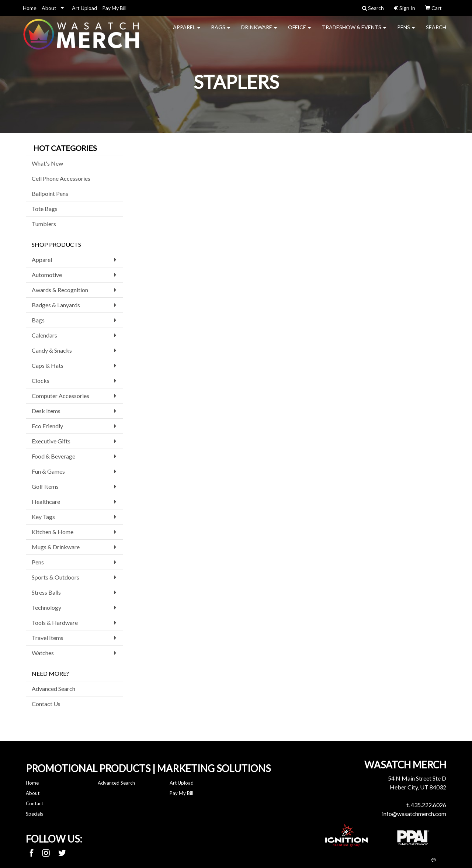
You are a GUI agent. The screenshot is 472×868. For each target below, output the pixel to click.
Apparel (187, 32)
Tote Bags (45, 209)
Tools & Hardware (55, 623)
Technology (46, 607)
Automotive (47, 275)
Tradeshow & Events (354, 32)
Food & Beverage (53, 456)
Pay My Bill (114, 8)
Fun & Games (48, 471)
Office (299, 32)
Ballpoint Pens (50, 193)
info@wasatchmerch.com (414, 814)
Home (30, 8)
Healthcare (46, 502)
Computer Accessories (60, 396)
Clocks (41, 381)
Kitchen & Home (53, 532)
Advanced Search (53, 689)
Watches (43, 653)
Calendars (44, 335)
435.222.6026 (428, 805)
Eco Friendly (47, 426)
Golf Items (45, 486)
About (49, 8)
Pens (406, 32)
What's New (47, 163)
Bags (221, 32)
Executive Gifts (51, 441)
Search (436, 32)
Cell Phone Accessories (61, 178)
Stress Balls (46, 592)
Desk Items (46, 411)
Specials (34, 814)
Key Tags (43, 517)
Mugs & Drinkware (56, 547)
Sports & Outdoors (55, 577)
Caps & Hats (48, 365)
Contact (34, 803)
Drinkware (259, 32)
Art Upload (84, 8)
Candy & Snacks (52, 350)
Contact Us (46, 704)
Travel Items (48, 638)
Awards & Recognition (60, 290)
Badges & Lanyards (56, 305)
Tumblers (44, 224)
